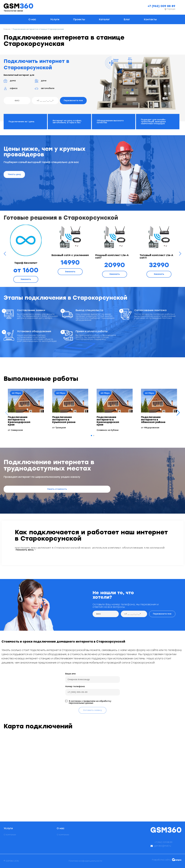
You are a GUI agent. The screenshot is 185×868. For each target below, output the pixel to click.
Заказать (26, 279)
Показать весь (25, 550)
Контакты (150, 19)
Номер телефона (75, 686)
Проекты (79, 19)
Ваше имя (70, 674)
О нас (32, 19)
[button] (178, 413)
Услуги (55, 19)
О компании (10, 835)
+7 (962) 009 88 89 (161, 6)
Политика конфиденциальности (85, 861)
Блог (127, 19)
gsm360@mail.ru (163, 846)
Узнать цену (14, 174)
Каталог (104, 19)
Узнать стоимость (57, 489)
